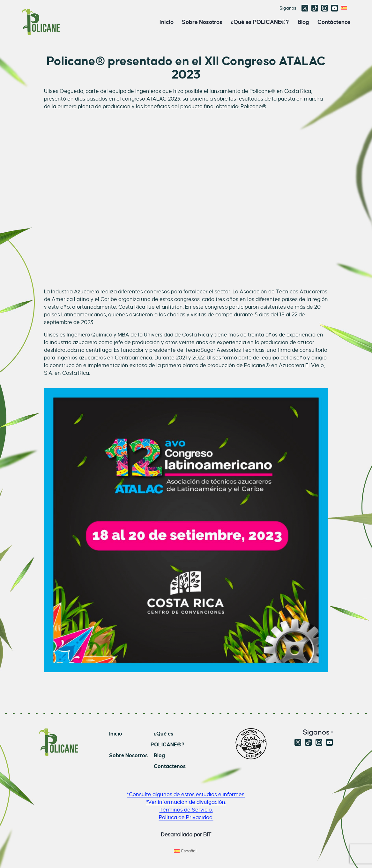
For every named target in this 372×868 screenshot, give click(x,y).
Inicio (167, 22)
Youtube (335, 8)
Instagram (325, 8)
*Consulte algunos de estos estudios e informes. (186, 794)
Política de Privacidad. (186, 817)
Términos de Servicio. (186, 810)
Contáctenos (334, 22)
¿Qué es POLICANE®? (260, 22)
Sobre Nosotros (202, 22)
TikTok (315, 8)
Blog (303, 22)
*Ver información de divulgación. (186, 802)
